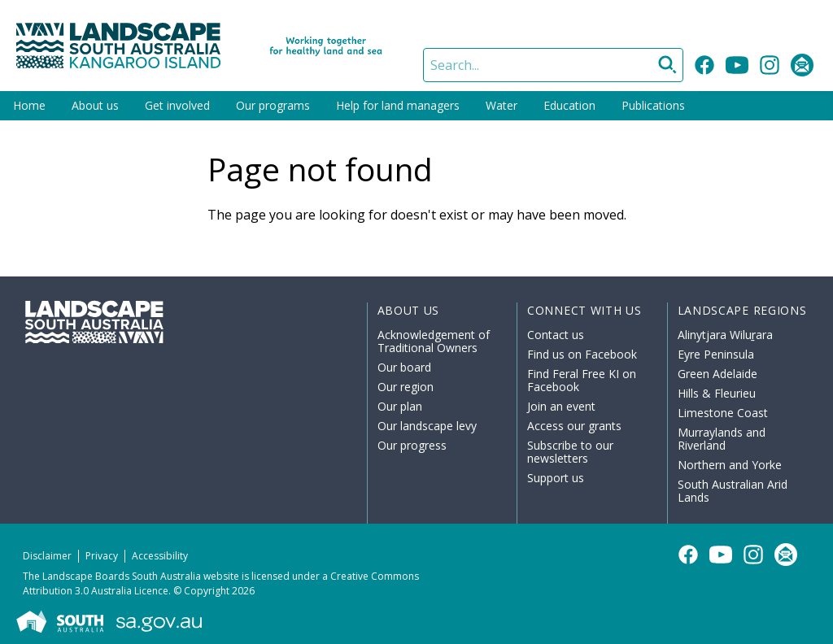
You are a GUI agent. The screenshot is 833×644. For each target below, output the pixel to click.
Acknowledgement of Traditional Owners (434, 341)
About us (95, 105)
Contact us (556, 335)
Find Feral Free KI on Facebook (582, 380)
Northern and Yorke (730, 465)
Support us (556, 478)
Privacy (102, 556)
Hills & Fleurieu (717, 393)
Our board (404, 367)
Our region (406, 387)
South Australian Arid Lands (733, 491)
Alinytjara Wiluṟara (726, 335)
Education (569, 105)
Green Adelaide (717, 374)
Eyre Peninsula (716, 354)
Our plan (400, 406)
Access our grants (574, 426)
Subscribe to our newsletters (570, 452)
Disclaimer (47, 556)
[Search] (553, 65)
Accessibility (160, 556)
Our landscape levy (427, 426)
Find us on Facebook (582, 354)
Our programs (273, 105)
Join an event (561, 406)
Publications (653, 105)
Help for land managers (398, 105)
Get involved (177, 105)
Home (29, 105)
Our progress (412, 445)
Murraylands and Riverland (722, 439)
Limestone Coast (723, 413)
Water (502, 105)
